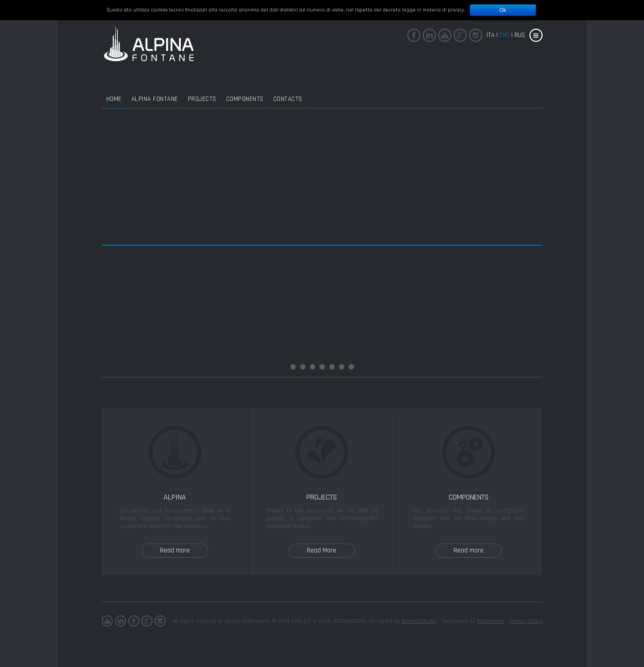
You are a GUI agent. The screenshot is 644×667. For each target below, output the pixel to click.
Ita (491, 35)
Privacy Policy (526, 621)
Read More (322, 550)
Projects (202, 99)
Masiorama (491, 621)
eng (504, 35)
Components (245, 99)
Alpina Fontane (155, 99)
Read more (175, 550)
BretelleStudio (419, 621)
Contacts (288, 99)
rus (520, 35)
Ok (503, 10)
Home (114, 99)
